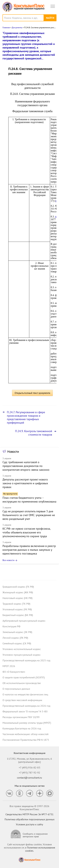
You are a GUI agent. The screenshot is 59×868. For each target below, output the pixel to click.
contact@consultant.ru (30, 778)
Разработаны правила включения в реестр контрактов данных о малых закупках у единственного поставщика (29, 550)
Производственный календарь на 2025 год (26, 660)
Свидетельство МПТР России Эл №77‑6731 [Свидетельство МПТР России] (29, 814)
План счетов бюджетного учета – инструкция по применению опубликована (29, 500)
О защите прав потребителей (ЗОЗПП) (24, 677)
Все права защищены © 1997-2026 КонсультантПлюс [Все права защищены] (29, 808)
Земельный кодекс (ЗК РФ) (17, 632)
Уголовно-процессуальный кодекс (22, 655)
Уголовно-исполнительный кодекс (22, 649)
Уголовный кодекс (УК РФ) (17, 609)
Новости (13, 452)
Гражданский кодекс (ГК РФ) (18, 587)
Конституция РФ (11, 626)
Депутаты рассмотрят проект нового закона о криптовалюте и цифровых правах (25, 483)
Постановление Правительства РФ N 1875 (26, 740)
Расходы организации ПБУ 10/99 (21, 717)
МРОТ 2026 (9, 666)
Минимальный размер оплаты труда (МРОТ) (27, 723)
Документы (17, 27)
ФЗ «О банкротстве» (14, 672)
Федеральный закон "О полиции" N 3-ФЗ (25, 711)
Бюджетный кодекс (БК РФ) (18, 615)
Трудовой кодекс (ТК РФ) (16, 604)
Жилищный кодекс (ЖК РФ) (18, 592)
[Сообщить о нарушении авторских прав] (30, 834)
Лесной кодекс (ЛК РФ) (15, 638)
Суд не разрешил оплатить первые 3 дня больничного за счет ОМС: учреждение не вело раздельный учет (29, 515)
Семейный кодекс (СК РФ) (17, 643)
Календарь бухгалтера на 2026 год (22, 728)
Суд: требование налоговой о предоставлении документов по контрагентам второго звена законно (26, 466)
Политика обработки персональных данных (29, 819)
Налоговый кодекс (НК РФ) (17, 598)
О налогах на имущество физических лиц (25, 694)
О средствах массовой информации (22, 700)
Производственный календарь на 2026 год (26, 706)
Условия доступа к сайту (29, 824)
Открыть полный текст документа (32, 393)
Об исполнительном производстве (22, 683)
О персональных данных (16, 689)
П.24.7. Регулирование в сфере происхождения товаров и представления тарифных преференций (26, 417)
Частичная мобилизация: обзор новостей (25, 734)
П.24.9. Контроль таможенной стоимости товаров (34, 433)
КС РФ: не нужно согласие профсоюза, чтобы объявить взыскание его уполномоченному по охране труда (27, 532)
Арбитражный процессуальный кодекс (24, 621)
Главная (6, 27)
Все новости (8, 560)
